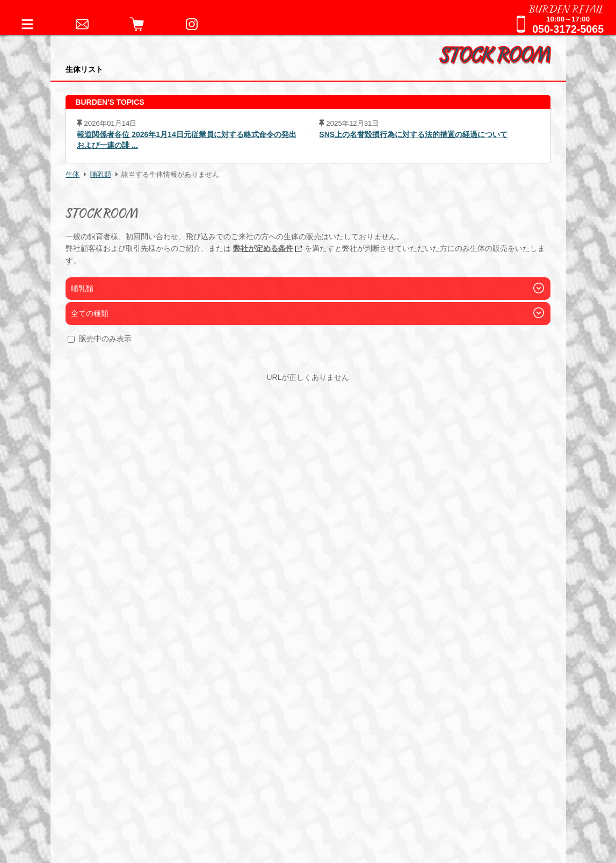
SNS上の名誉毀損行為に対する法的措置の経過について (413, 134)
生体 (73, 175)
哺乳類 (101, 175)
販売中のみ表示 (105, 339)
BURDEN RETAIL (566, 8)
